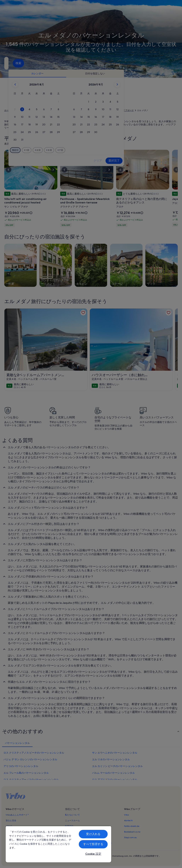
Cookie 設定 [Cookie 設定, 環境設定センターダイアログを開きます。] (93, 854)
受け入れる (93, 834)
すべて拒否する (93, 844)
